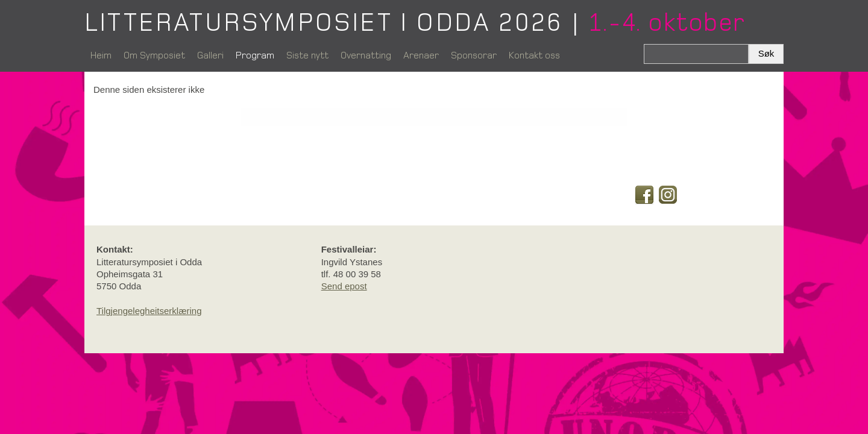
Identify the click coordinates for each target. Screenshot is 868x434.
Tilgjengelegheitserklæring (149, 311)
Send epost (344, 286)
